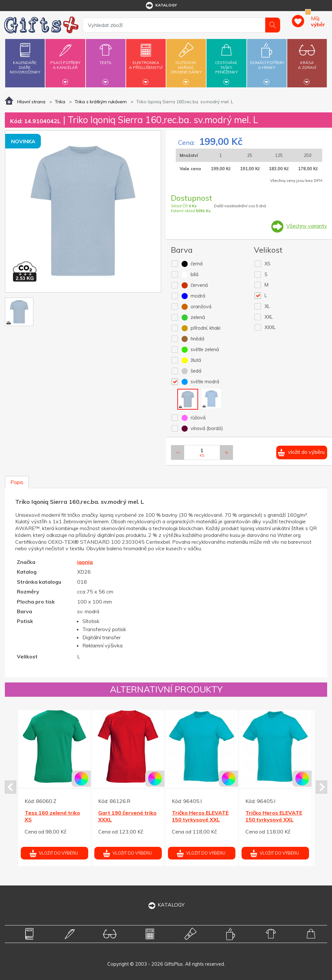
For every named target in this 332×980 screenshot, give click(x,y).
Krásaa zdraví (307, 61)
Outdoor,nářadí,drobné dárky (186, 62)
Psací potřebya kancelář (65, 61)
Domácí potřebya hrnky (267, 61)
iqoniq (85, 562)
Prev (11, 787)
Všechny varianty (307, 226)
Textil (106, 59)
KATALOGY (166, 905)
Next (321, 787)
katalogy (161, 6)
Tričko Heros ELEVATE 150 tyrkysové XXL (200, 816)
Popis (17, 482)
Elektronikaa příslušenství (146, 61)
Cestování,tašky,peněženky (226, 62)
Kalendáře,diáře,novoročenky (25, 57)
